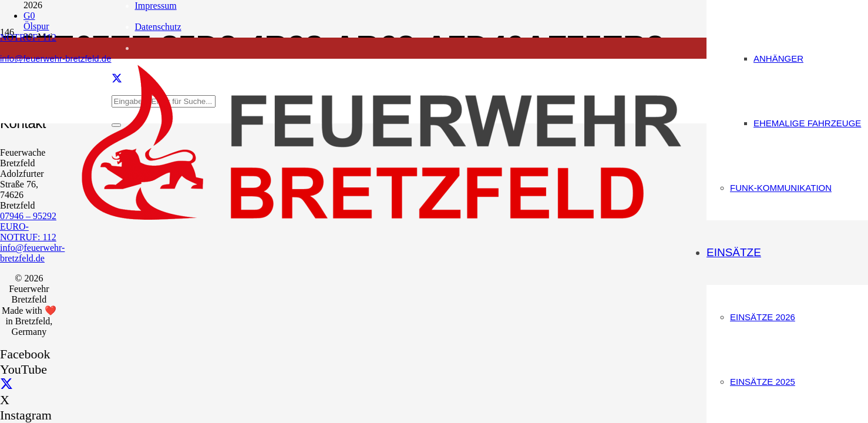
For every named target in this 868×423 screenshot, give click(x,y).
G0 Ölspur (36, 21)
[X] (6, 385)
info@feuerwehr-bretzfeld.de (32, 253)
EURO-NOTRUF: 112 (28, 232)
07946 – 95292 (28, 216)
